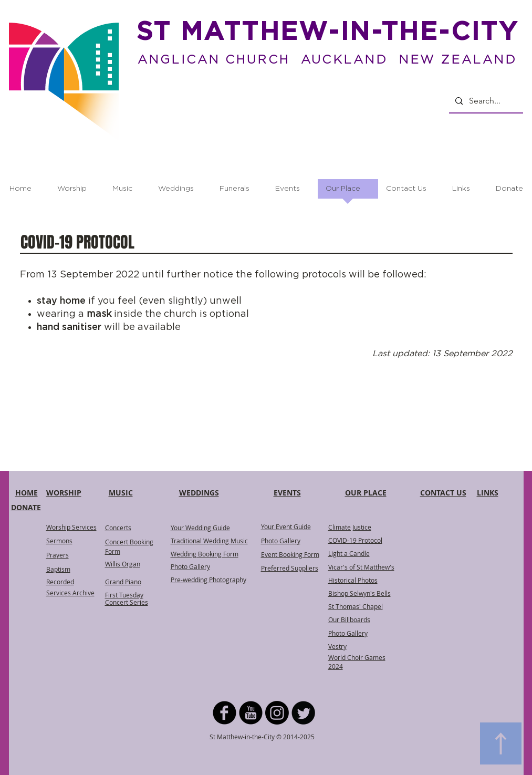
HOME (27, 493)
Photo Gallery (281, 541)
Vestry (337, 646)
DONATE (26, 507)
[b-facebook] (225, 713)
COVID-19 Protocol (355, 540)
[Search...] (485, 101)
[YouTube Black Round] (251, 713)
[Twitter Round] (303, 713)
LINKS (488, 493)
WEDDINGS (199, 493)
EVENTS (287, 493)
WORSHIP (64, 493)
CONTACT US (443, 493)
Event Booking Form (290, 554)
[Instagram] (277, 713)
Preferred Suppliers (290, 568)
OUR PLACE (366, 493)
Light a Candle (349, 553)
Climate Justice (350, 527)
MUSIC (121, 493)
